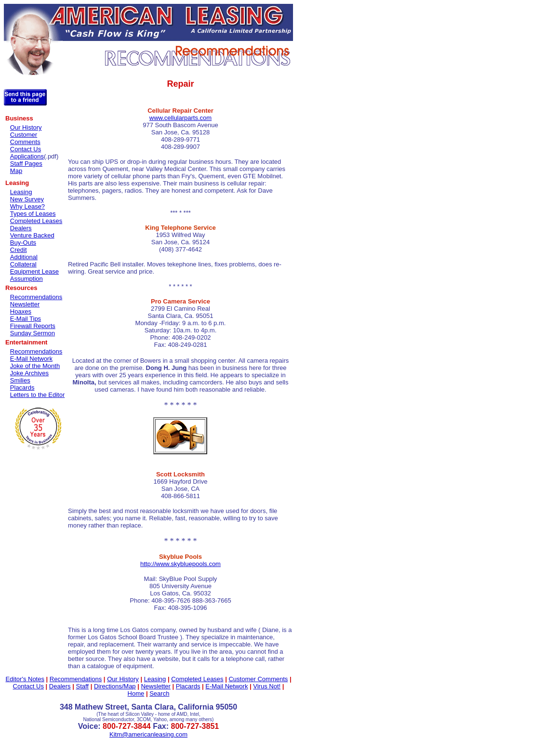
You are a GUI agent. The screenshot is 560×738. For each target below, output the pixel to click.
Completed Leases (36, 221)
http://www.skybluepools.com (180, 564)
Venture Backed (32, 235)
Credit (19, 250)
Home (136, 693)
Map (16, 171)
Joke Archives (29, 373)
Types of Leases (33, 214)
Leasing (21, 192)
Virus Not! (267, 686)
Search (159, 693)
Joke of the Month (35, 366)
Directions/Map (115, 686)
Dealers (21, 228)
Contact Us (26, 149)
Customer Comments (25, 138)
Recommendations (36, 297)
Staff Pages (26, 164)
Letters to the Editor (37, 395)
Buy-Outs (23, 243)
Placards (22, 388)
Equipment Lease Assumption (34, 275)
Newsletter (25, 304)
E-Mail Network (31, 359)
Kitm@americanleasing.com (148, 734)
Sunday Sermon (33, 333)
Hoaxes (21, 311)
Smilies (20, 380)
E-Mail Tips (26, 319)
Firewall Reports (33, 326)
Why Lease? (27, 206)
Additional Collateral (24, 261)
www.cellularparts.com (180, 118)
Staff (82, 686)
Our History (26, 127)
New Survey (27, 199)
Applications (27, 156)
